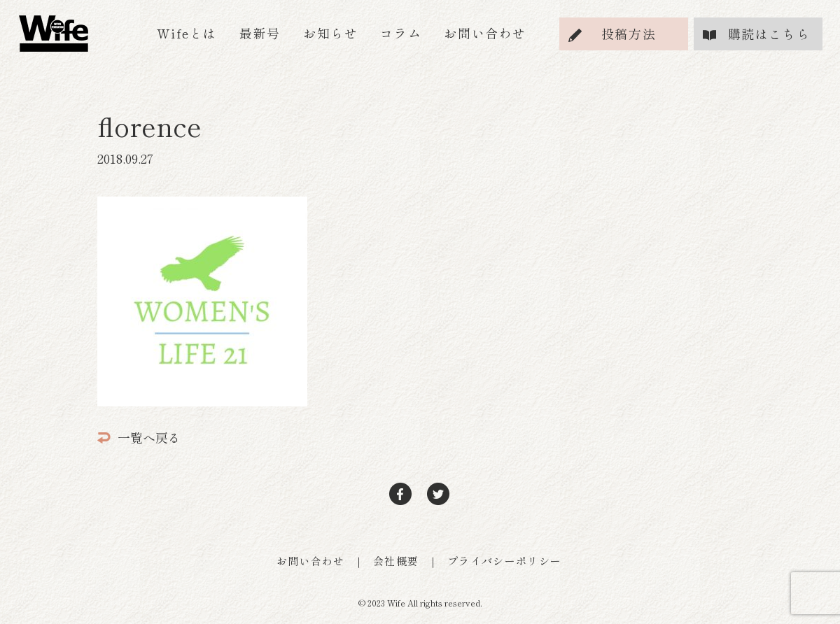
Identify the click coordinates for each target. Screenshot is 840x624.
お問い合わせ (485, 33)
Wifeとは (187, 33)
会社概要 (396, 561)
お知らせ (330, 33)
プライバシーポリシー (505, 561)
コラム (401, 33)
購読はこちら (769, 34)
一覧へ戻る (139, 437)
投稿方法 (629, 34)
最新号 (260, 33)
